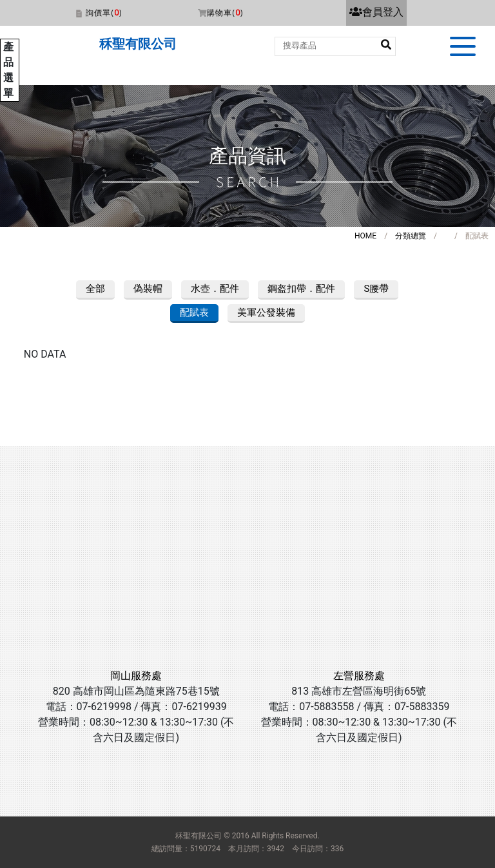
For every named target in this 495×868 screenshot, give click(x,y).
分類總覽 (411, 236)
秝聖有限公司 (138, 44)
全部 (95, 289)
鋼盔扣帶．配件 (301, 289)
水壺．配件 (215, 289)
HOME (365, 236)
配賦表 (194, 313)
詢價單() (104, 13)
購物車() (225, 13)
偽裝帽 (148, 289)
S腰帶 (376, 289)
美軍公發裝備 (266, 313)
